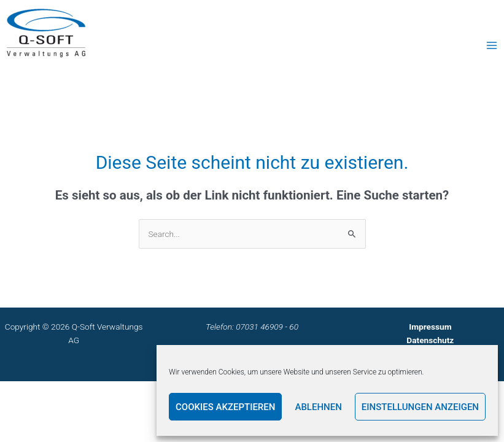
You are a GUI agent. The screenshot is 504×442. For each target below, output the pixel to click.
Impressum (430, 327)
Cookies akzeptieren (225, 407)
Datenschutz (430, 340)
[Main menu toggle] (492, 45)
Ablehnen (318, 407)
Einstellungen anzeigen (420, 407)
